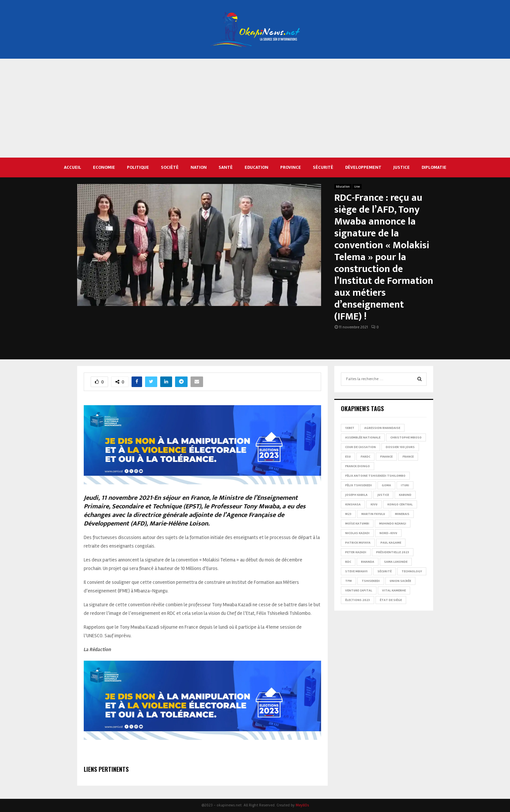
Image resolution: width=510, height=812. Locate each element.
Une (357, 187)
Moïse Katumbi (357, 524)
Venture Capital (359, 590)
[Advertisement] (255, 108)
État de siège (391, 600)
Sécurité (323, 167)
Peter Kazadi (356, 552)
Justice (402, 167)
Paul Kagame (391, 543)
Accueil (73, 167)
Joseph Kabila (356, 495)
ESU (348, 457)
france (408, 457)
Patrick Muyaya (358, 543)
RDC (348, 562)
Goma (386, 485)
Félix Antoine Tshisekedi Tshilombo (375, 476)
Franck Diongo (358, 466)
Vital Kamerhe (394, 590)
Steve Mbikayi (356, 571)
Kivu (374, 504)
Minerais (402, 514)
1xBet (350, 428)
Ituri (405, 485)
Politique (138, 167)
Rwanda (368, 562)
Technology (412, 571)
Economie (104, 167)
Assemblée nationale (363, 437)
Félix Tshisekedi (359, 485)
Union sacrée (400, 581)
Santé (226, 167)
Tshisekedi (371, 581)
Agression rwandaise (382, 428)
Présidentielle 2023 (393, 552)
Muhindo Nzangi (393, 524)
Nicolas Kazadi (357, 533)
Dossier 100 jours (400, 447)
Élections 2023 (358, 600)
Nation (199, 167)
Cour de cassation (360, 447)
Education (256, 167)
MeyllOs (302, 805)
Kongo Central (400, 504)
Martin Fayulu (373, 514)
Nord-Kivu (388, 533)
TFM (348, 581)
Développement (363, 167)
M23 (348, 514)
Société (170, 167)
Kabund (405, 495)
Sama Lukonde (396, 562)
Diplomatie (434, 167)
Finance (386, 457)
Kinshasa (353, 504)
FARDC (365, 457)
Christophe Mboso (406, 437)
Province (291, 167)
